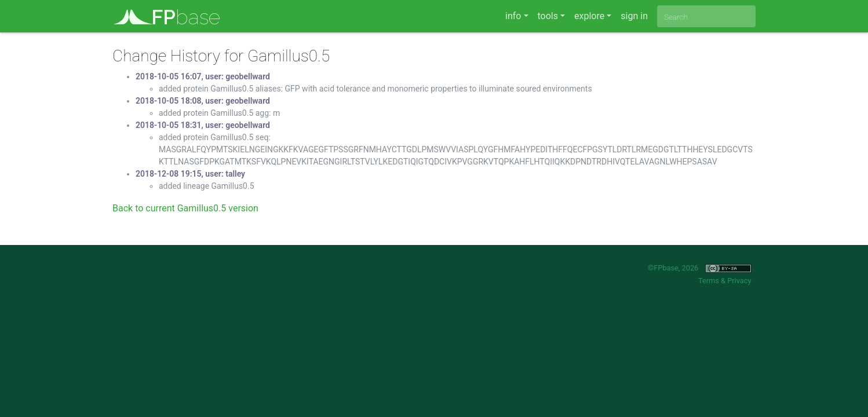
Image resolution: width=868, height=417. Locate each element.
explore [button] (589, 16)
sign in (634, 16)
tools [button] (548, 16)
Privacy (739, 281)
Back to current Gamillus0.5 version (185, 208)
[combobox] (706, 16)
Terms (709, 281)
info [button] (513, 16)
